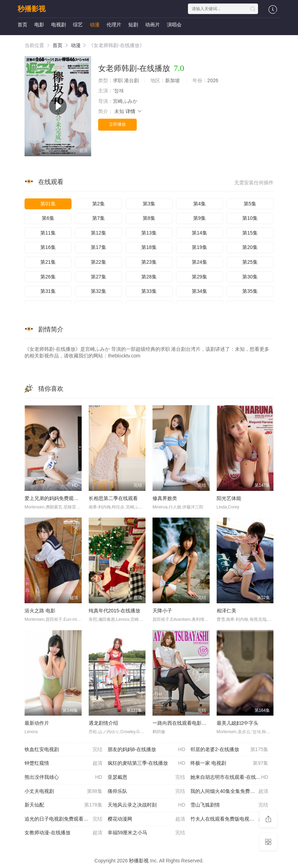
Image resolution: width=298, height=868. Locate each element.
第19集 (199, 247)
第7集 (99, 218)
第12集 (99, 233)
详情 (134, 111)
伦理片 (114, 25)
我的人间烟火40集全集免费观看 (229, 791)
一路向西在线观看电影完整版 (184, 723)
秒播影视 (32, 9)
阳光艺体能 (229, 498)
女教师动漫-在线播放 (63, 833)
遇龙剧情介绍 (103, 723)
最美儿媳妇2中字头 (238, 723)
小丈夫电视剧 (63, 791)
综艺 (78, 25)
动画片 (153, 25)
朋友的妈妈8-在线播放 (147, 750)
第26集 (48, 277)
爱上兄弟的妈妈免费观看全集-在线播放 (67, 498)
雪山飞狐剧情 (229, 805)
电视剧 (59, 25)
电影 (39, 25)
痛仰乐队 (147, 791)
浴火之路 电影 (40, 611)
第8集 (149, 218)
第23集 (149, 262)
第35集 (250, 291)
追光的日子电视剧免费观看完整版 (63, 819)
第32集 (99, 291)
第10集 (250, 218)
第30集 (250, 277)
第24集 (199, 262)
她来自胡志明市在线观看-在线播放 (229, 777)
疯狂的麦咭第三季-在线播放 (147, 763)
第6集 (48, 218)
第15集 (250, 233)
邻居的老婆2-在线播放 (229, 750)
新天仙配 (63, 805)
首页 (22, 25)
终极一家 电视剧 (229, 763)
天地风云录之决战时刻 (147, 805)
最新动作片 (37, 723)
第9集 (199, 218)
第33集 (149, 291)
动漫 (95, 25)
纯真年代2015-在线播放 (115, 611)
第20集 (250, 247)
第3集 (149, 204)
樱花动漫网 (147, 819)
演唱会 (174, 25)
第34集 (199, 291)
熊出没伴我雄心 (63, 777)
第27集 (99, 277)
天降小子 (162, 611)
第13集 (149, 233)
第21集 (48, 262)
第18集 (149, 247)
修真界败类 (165, 498)
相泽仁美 (226, 611)
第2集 (99, 204)
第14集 (199, 233)
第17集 (99, 247)
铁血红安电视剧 (63, 750)
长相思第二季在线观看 (113, 498)
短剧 (133, 25)
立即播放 (117, 124)
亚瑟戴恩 (147, 777)
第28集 (149, 277)
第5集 (250, 204)
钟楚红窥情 (63, 763)
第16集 (48, 247)
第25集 (250, 262)
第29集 (199, 277)
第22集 (99, 262)
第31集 (48, 291)
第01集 (48, 204)
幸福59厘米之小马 (147, 833)
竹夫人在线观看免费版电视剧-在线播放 (232, 819)
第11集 (48, 233)
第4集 (199, 204)
